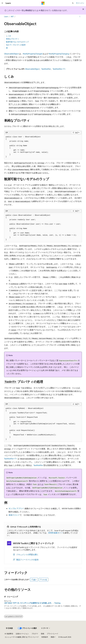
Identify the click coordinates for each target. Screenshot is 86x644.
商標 (52, 637)
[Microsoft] (43, 3)
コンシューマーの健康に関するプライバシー (21, 637)
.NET (12, 16)
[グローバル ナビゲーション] (2, 3)
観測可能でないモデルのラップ (17, 42)
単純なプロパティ (12, 39)
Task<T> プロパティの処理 (16, 45)
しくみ (8, 36)
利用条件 (45, 637)
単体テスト (13, 515)
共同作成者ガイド (56, 533)
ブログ (34, 634)
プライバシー (52, 634)
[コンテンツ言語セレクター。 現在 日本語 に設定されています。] (9, 628)
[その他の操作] (80, 17)
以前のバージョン (22, 634)
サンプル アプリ (15, 508)
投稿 (43, 634)
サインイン (80, 3)
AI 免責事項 (9, 634)
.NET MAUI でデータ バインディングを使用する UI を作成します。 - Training (32, 603)
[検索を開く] (73, 3)
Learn (6, 16)
